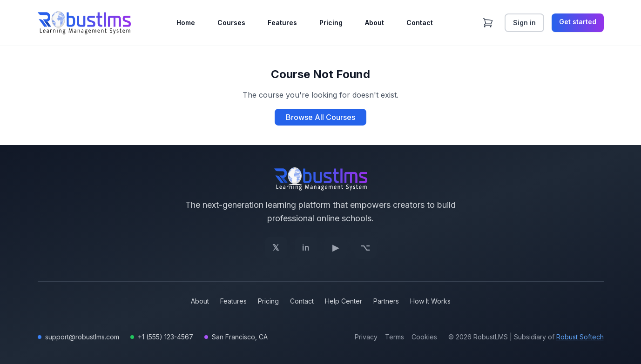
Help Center (344, 301)
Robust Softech (580, 337)
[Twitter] (276, 248)
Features (282, 23)
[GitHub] (365, 248)
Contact (420, 23)
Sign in (524, 23)
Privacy (366, 337)
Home (186, 23)
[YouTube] (336, 248)
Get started (578, 22)
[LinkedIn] (306, 248)
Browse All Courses (320, 117)
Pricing (331, 23)
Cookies (424, 337)
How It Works (430, 301)
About (374, 23)
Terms (395, 337)
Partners (386, 301)
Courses (231, 23)
